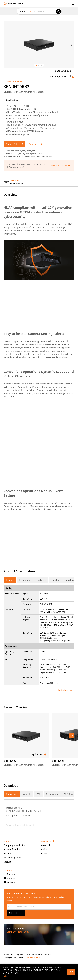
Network (42, 580)
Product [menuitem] (23, 12)
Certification (52, 794)
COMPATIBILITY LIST (61, 166)
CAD (38, 794)
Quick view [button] (39, 754)
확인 (71, 972)
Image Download (64, 71)
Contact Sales (14, 144)
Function (56, 580)
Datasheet (36, 144)
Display (10, 580)
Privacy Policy (39, 897)
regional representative (32, 153)
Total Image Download (61, 76)
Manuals (27, 794)
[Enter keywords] (44, 11)
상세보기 (6, 976)
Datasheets (12, 794)
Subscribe (16, 913)
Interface (70, 580)
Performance (26, 580)
